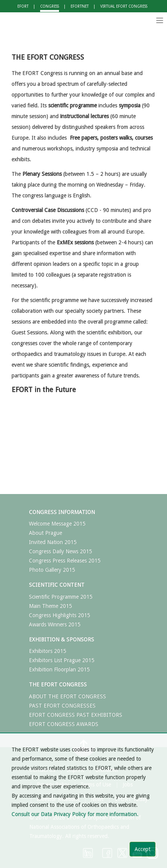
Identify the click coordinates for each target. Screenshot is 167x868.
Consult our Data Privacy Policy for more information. (75, 814)
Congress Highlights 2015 (60, 615)
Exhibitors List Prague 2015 (62, 660)
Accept (143, 849)
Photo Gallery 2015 (52, 570)
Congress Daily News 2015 (61, 551)
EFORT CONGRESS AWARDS (64, 724)
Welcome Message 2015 (57, 524)
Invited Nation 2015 (53, 542)
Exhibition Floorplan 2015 (59, 669)
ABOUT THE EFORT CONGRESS (67, 696)
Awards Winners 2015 (55, 624)
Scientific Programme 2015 (61, 597)
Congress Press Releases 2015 (65, 561)
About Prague (46, 533)
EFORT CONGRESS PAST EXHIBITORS (76, 715)
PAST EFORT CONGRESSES (62, 706)
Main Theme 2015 (51, 606)
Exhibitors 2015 (48, 651)
